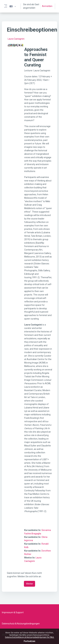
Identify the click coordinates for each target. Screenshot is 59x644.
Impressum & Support (13, 612)
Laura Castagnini (16, 39)
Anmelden (47, 6)
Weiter (29, 584)
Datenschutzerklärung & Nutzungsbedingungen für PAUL (30, 637)
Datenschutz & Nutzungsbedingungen (21, 624)
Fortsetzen (29, 641)
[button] (13, 6)
